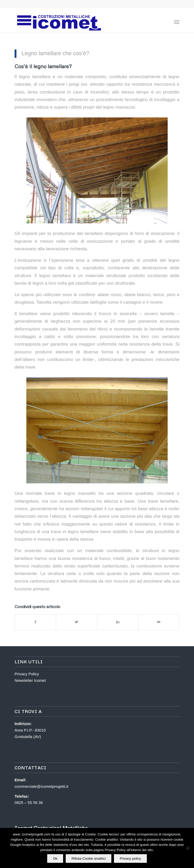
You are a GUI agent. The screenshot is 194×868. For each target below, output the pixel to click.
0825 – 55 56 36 (29, 803)
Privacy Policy (27, 674)
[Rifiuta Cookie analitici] (187, 848)
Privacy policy (130, 858)
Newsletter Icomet (30, 680)
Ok (55, 858)
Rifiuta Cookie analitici (89, 858)
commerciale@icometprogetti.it (41, 786)
